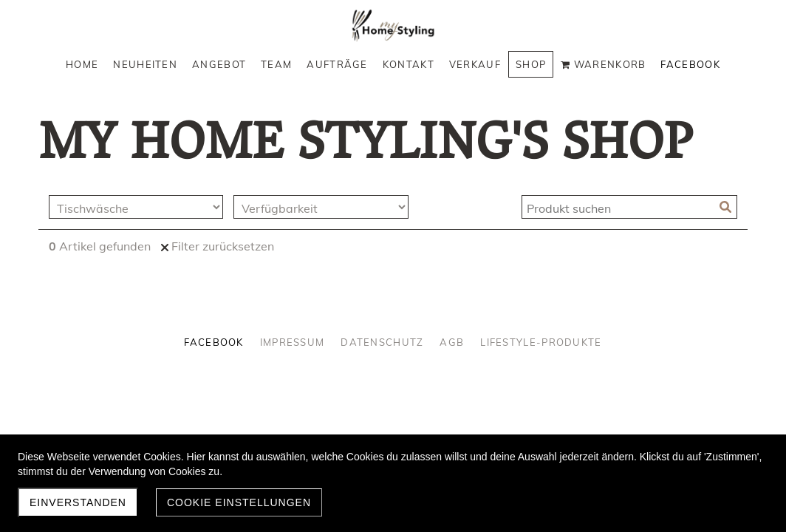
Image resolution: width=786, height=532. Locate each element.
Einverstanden (78, 502)
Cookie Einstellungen (239, 502)
